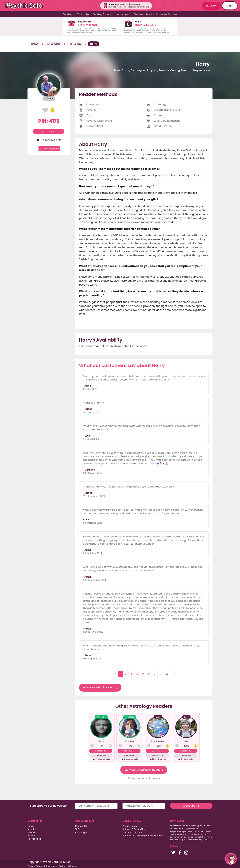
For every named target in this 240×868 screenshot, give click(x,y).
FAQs (78, 829)
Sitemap (73, 866)
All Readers (54, 44)
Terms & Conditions (133, 832)
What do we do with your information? (143, 836)
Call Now (49, 131)
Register (212, 6)
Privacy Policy (130, 826)
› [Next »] (172, 674)
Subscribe (191, 806)
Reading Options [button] (102, 14)
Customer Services (167, 14)
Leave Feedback (49, 149)
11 (160, 674)
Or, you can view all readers (144, 778)
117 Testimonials (49, 140)
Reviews (138, 14)
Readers (32, 832)
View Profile (101, 755)
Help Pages (81, 832)
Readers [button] (68, 14)
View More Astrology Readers (144, 770)
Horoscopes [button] (123, 14)
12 (166, 674)
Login (230, 6)
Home (35, 44)
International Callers (55, 866)
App (88, 14)
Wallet (80, 14)
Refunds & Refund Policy (135, 829)
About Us (32, 829)
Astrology (75, 44)
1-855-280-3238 (88, 25)
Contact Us (81, 826)
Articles (150, 14)
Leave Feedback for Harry (100, 687)
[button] (231, 859)
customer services (179, 837)
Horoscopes (34, 839)
